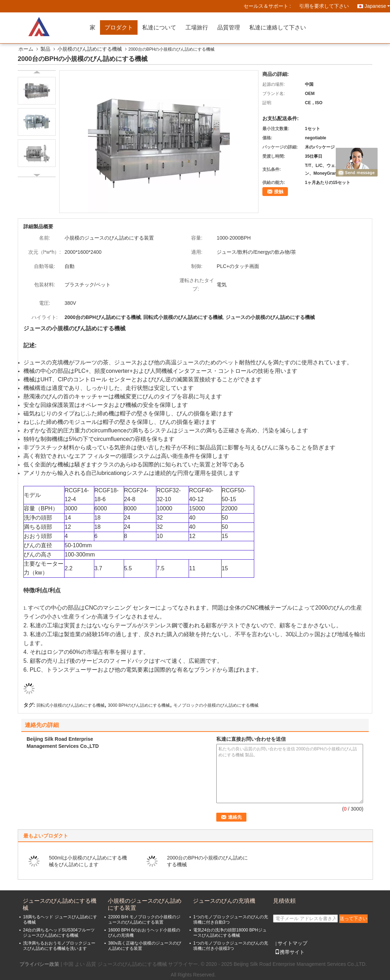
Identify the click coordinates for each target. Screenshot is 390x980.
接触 (279, 192)
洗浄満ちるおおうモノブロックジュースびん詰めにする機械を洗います (59, 946)
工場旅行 (197, 27)
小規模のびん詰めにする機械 (90, 49)
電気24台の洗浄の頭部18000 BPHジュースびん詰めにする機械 (230, 933)
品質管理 (229, 27)
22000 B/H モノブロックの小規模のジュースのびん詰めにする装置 (144, 920)
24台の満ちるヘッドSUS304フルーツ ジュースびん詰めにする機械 (59, 933)
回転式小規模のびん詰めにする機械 (71, 705)
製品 (45, 49)
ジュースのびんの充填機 (224, 901)
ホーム (26, 49)
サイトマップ (292, 943)
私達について (159, 27)
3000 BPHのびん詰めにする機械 (139, 705)
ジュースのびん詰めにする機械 (60, 904)
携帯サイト (290, 952)
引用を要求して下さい (324, 6)
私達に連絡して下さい (278, 27)
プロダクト (119, 27)
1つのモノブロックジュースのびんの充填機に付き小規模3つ (231, 946)
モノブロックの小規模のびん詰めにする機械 (216, 705)
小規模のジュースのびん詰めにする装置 (145, 904)
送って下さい (353, 919)
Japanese (377, 6)
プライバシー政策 (39, 964)
